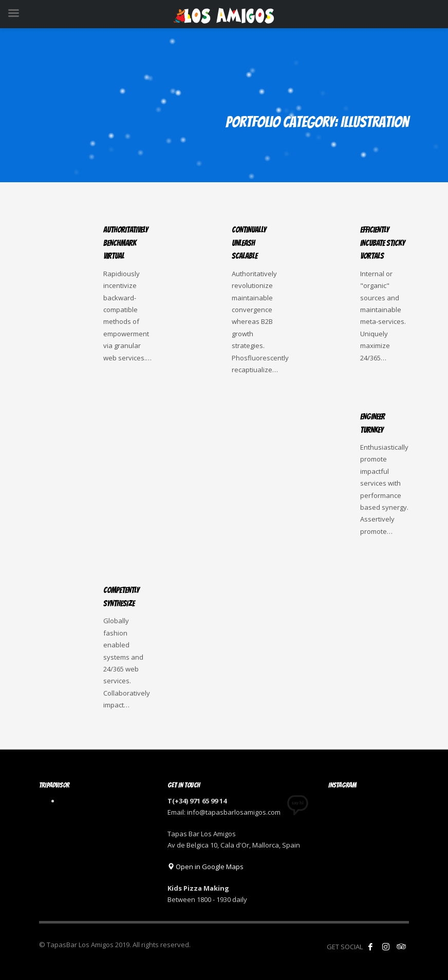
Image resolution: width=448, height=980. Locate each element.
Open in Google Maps (206, 867)
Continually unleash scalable (249, 243)
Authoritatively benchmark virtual (126, 243)
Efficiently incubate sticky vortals (382, 243)
